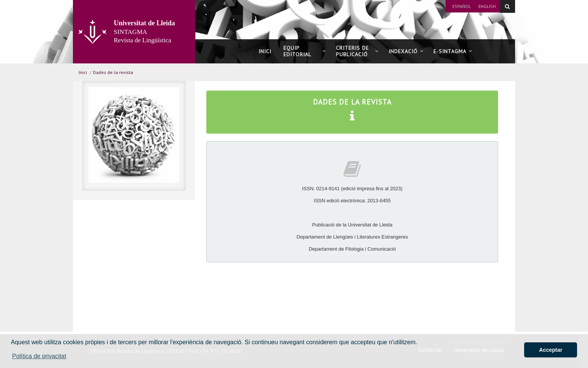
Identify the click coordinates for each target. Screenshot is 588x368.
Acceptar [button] (551, 350)
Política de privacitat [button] (39, 356)
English (487, 6)
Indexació (406, 51)
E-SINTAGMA (453, 51)
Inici (265, 51)
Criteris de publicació (357, 51)
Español (462, 6)
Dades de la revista (113, 72)
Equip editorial (305, 51)
